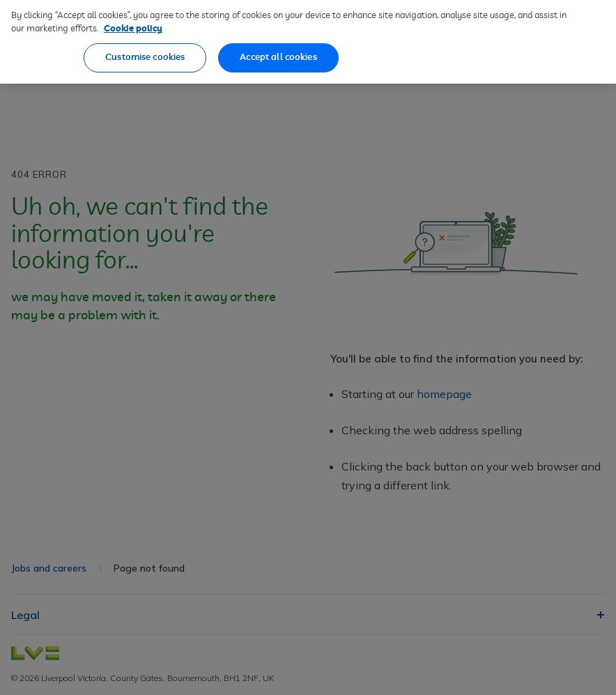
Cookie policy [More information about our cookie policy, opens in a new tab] (133, 18)
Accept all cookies (278, 46)
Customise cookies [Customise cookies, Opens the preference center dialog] (145, 46)
